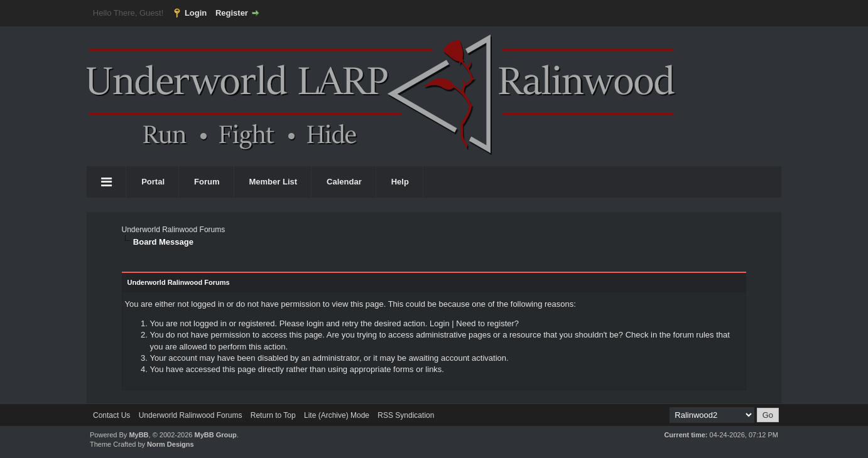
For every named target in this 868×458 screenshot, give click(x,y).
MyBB (138, 435)
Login (196, 13)
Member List (274, 182)
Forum (207, 182)
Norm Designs (171, 444)
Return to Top (273, 415)
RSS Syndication (406, 415)
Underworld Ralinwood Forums (173, 230)
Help (400, 182)
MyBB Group (215, 435)
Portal (153, 182)
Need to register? (487, 323)
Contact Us (111, 415)
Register (232, 13)
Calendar (344, 182)
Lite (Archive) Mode (337, 415)
